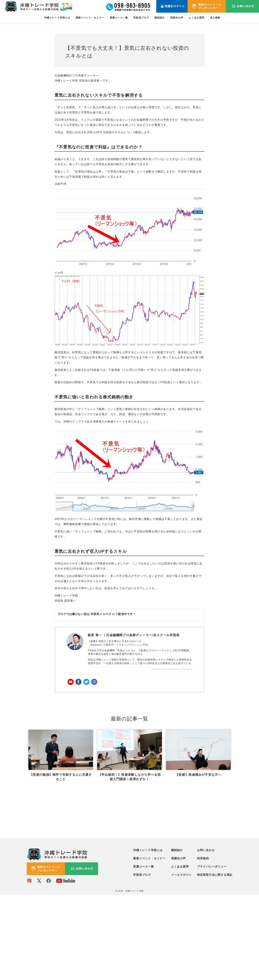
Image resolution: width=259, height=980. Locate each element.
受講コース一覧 (119, 18)
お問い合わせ (206, 935)
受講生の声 (177, 18)
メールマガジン (181, 960)
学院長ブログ (141, 18)
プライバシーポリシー (212, 952)
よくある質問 (197, 18)
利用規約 (203, 944)
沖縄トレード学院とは (57, 18)
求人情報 (215, 18)
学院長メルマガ (101, 614)
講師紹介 (160, 18)
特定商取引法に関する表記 (215, 960)
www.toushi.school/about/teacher (172, 669)
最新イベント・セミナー (90, 18)
